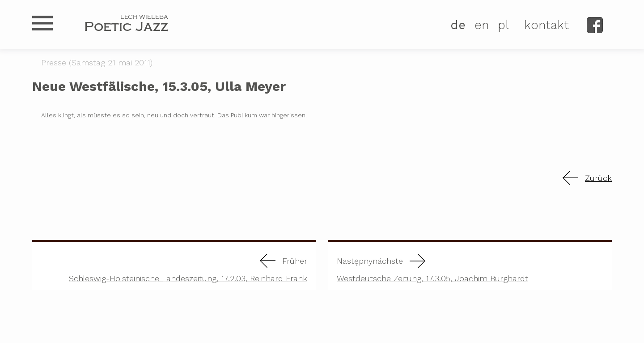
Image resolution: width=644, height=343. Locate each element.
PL (503, 25)
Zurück (598, 178)
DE (458, 25)
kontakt (547, 25)
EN (482, 25)
